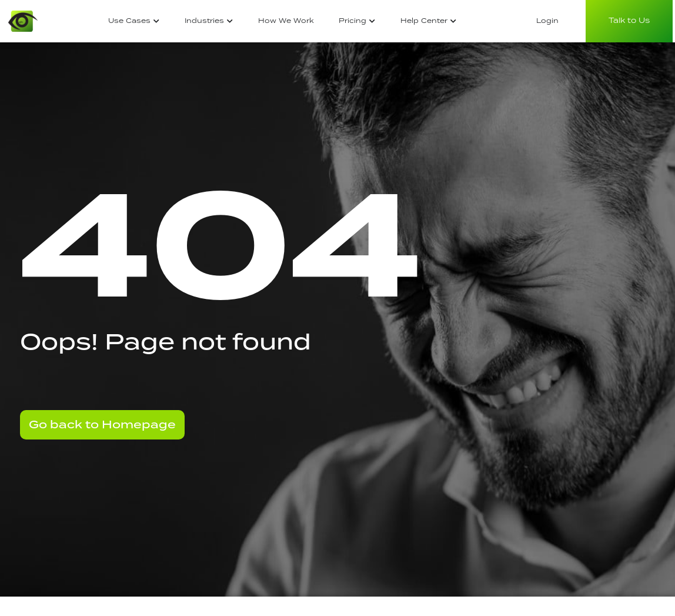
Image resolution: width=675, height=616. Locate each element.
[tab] (134, 21)
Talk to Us (629, 21)
